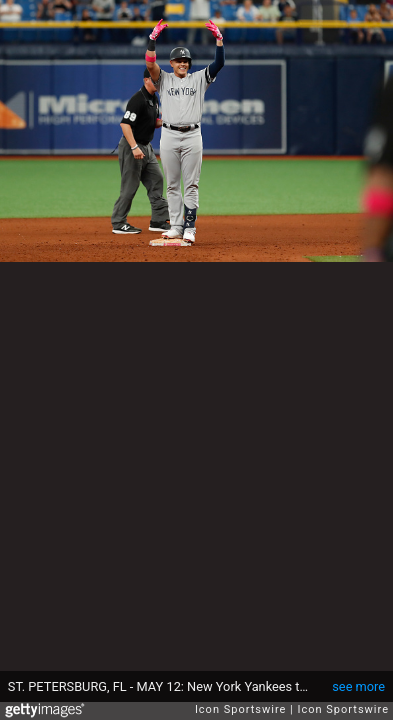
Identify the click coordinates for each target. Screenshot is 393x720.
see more (358, 686)
